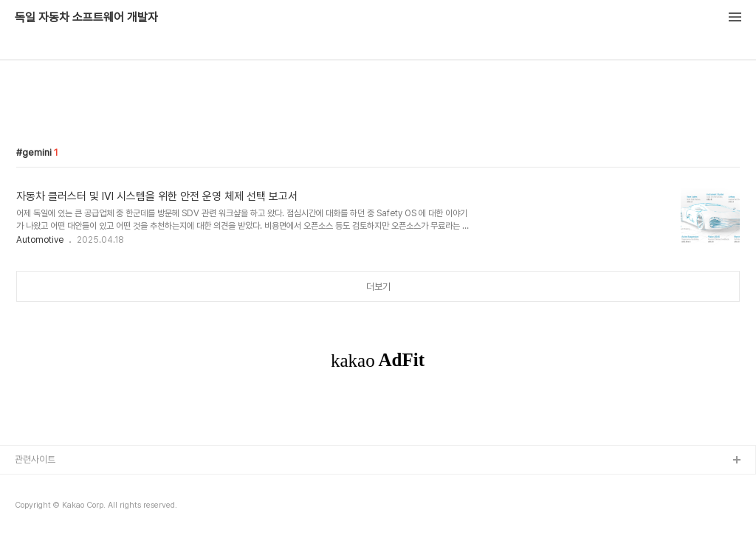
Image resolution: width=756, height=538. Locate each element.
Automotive (40, 240)
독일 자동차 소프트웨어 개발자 (86, 18)
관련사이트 (35, 459)
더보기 (378, 287)
